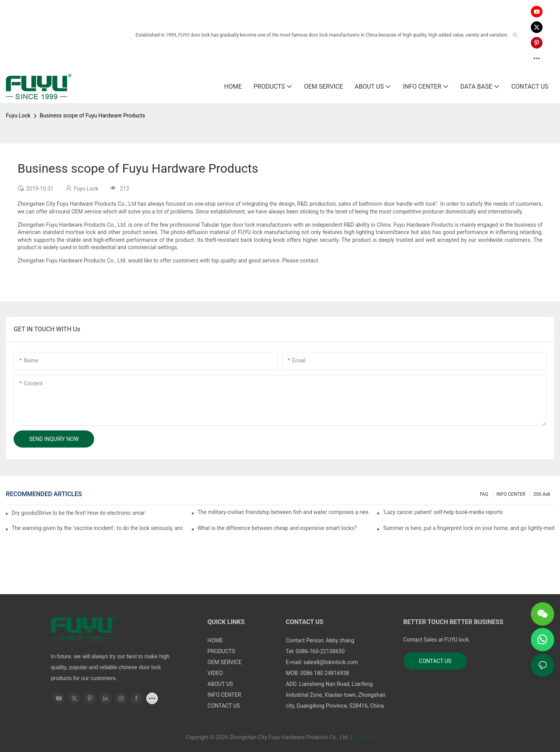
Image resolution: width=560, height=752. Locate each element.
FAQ (484, 494)
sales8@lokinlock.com (331, 662)
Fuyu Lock (18, 115)
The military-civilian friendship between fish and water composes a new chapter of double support (283, 512)
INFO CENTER (511, 494)
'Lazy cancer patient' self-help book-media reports (443, 512)
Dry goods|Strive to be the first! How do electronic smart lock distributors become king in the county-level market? (79, 513)
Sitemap (364, 737)
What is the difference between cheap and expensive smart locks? (277, 528)
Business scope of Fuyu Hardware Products (92, 115)
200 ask (542, 494)
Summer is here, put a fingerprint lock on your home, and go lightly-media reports (469, 528)
